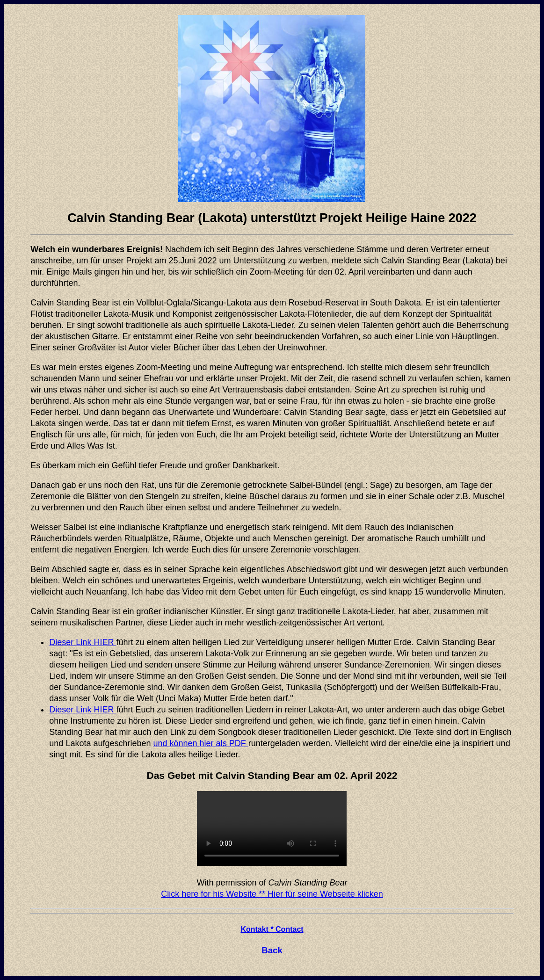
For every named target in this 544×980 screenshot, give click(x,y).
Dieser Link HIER (83, 642)
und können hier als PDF (201, 743)
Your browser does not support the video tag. (272, 828)
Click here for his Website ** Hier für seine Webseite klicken (272, 894)
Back (272, 950)
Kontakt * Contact (272, 929)
